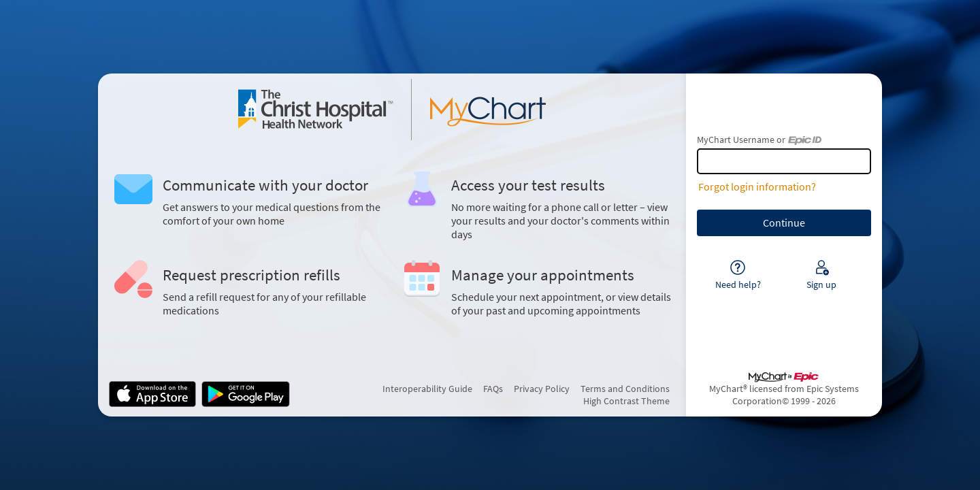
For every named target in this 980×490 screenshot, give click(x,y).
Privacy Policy (542, 389)
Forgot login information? (757, 186)
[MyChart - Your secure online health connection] (392, 110)
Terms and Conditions (625, 389)
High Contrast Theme (626, 401)
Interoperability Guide (427, 389)
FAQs (493, 389)
